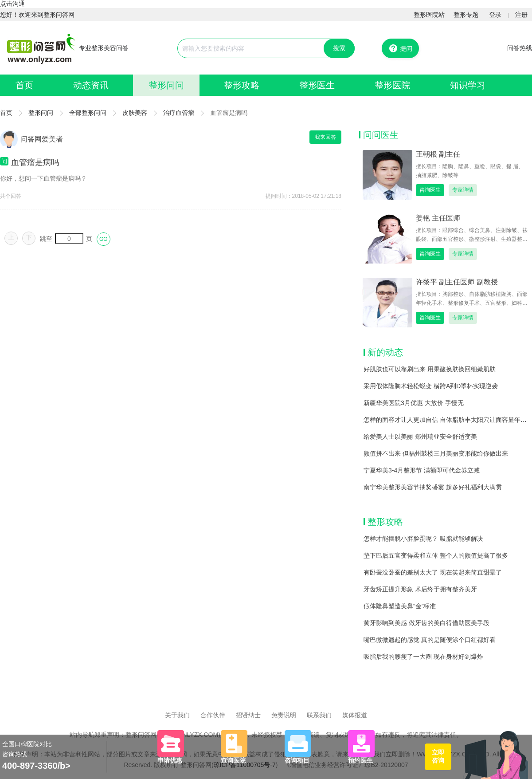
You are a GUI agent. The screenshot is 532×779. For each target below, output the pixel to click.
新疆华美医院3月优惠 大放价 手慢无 (414, 403)
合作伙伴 (213, 715)
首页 (24, 85)
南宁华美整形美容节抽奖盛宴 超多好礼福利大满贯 (433, 487)
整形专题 (466, 15)
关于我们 (177, 715)
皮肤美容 (135, 113)
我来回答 (325, 137)
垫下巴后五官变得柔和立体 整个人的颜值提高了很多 (436, 555)
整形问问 (166, 85)
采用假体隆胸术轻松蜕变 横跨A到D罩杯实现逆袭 (431, 386)
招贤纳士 (248, 715)
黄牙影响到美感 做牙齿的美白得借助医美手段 (426, 623)
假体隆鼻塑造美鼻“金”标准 (400, 606)
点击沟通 (12, 4)
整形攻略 (242, 85)
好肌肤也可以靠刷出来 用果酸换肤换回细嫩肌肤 (430, 369)
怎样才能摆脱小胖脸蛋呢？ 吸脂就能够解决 (423, 539)
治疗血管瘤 (179, 113)
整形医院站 (429, 15)
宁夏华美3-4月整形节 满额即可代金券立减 (422, 470)
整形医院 (392, 85)
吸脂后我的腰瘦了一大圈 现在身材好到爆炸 (423, 657)
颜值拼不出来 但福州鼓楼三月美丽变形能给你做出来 (436, 453)
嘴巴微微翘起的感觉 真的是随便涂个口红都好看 (430, 640)
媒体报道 (355, 715)
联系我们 (319, 715)
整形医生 (317, 85)
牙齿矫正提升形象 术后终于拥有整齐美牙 (420, 589)
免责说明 (284, 715)
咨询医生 (430, 190)
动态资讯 (91, 85)
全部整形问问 (88, 113)
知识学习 (468, 85)
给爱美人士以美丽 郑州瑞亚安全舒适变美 (420, 437)
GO (104, 239)
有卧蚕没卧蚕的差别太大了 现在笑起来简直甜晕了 (433, 572)
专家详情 (463, 190)
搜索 (339, 48)
